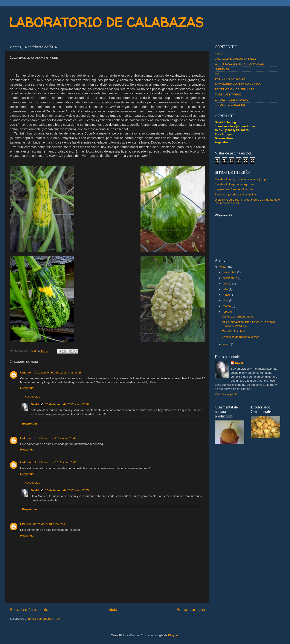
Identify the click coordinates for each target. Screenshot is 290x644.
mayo (227, 295)
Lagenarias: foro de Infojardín (234, 189)
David (35, 404)
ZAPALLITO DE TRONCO (232, 100)
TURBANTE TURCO (228, 94)
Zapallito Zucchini (233, 331)
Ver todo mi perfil (226, 394)
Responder (27, 388)
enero (227, 344)
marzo (227, 306)
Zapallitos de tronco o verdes (241, 337)
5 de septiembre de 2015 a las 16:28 (58, 373)
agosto (227, 283)
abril (226, 300)
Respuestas (32, 397)
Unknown (27, 373)
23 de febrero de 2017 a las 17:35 (67, 490)
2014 (223, 267)
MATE (219, 74)
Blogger (173, 635)
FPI (22, 524)
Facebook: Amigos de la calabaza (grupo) (242, 179)
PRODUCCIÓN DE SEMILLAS (235, 89)
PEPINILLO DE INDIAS (230, 79)
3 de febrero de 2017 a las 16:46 (56, 462)
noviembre (230, 272)
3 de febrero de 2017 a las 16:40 (56, 438)
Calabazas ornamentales (238, 317)
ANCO (219, 54)
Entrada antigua (191, 610)
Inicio (112, 610)
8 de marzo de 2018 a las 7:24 (46, 524)
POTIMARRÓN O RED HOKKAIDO (238, 84)
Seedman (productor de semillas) (236, 194)
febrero (228, 312)
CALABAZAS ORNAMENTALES (236, 59)
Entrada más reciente (29, 610)
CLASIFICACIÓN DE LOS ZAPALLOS (239, 64)
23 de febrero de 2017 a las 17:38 (67, 404)
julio (226, 289)
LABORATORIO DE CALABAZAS (106, 22)
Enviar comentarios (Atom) (45, 619)
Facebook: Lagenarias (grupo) (234, 184)
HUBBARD (222, 69)
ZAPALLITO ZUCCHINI (230, 105)
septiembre (230, 278)
